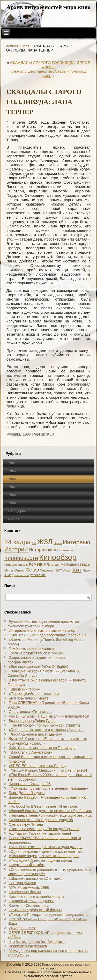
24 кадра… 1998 (23, 928)
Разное (14, 519)
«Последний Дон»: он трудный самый (40, 860)
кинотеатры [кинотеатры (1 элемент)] (22, 575)
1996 (26, 46)
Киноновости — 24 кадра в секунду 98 (41, 820)
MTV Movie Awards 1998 (29, 888)
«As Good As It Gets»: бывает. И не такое (43, 806)
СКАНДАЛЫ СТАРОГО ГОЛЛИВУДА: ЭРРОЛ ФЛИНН (50, 65)
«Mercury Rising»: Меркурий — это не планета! (48, 770)
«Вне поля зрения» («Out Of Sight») (39, 667)
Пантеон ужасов (23, 883)
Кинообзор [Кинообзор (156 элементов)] (58, 557)
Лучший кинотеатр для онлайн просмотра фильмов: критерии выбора (43, 624)
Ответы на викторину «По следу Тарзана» (44, 829)
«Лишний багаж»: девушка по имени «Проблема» (50, 811)
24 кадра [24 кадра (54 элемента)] (18, 542)
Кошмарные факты (25, 892)
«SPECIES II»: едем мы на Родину (38, 766)
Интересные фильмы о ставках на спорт (43, 630)
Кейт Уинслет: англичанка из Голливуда (42, 748)
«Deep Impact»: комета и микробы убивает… (46, 730)
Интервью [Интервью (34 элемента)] (77, 542)
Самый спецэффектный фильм (35, 910)
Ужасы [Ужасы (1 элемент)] (67, 570)
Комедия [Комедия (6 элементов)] (37, 564)
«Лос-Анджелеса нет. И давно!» (35, 734)
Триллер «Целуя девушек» (31, 901)
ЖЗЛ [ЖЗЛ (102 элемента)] (45, 542)
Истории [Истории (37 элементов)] (16, 549)
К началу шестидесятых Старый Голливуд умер (48, 73)
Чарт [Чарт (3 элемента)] (86, 570)
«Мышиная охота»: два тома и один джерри (46, 847)
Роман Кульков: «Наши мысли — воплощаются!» (50, 716)
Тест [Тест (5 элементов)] (58, 570)
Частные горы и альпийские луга (36, 897)
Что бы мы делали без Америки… (37, 942)
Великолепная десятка (28, 946)
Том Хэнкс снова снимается (32, 649)
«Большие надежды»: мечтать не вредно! (44, 856)
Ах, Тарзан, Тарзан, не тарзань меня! (40, 833)
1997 (12, 487)
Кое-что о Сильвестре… (29, 906)
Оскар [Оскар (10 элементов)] (32, 570)
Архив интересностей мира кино (48, 7)
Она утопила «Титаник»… (31, 712)
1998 (12, 495)
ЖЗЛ (50, 434)
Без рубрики (18, 511)
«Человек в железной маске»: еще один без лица (50, 815)
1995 (12, 471)
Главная (11, 46)
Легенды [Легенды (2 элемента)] (53, 565)
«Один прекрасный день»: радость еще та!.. (46, 851)
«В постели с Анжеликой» (30, 752)
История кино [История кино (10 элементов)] (43, 550)
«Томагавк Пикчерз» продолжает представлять (48, 915)
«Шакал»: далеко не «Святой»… (36, 879)
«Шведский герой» (24, 689)
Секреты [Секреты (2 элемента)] (46, 570)
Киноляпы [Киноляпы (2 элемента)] (66, 550)
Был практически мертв (29, 698)
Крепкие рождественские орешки (37, 653)
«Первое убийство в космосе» (34, 694)
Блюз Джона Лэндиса (27, 793)
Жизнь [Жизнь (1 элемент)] (58, 543)
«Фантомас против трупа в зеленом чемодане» (48, 788)
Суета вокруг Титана (26, 824)
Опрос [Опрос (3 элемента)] (20, 570)
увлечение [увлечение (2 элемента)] (38, 575)
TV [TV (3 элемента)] (34, 543)
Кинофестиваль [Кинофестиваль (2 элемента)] (16, 565)
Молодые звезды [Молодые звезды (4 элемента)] (75, 564)
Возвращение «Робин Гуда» (32, 721)
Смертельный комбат (27, 865)
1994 (12, 463)
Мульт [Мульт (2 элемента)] (9, 570)
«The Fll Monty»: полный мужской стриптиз (45, 725)
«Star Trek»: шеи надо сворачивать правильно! (48, 635)
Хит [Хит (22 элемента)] (77, 570)
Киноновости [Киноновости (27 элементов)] (21, 558)
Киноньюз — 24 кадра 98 (30, 784)
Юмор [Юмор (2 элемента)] (9, 575)
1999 (12, 503)
